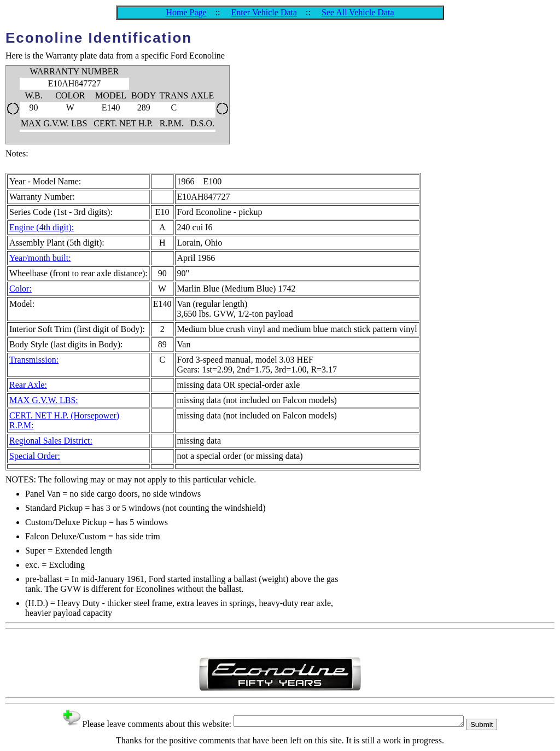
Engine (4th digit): (42, 227)
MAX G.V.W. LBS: (44, 400)
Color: (21, 289)
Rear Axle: (28, 385)
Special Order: (35, 456)
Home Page (186, 12)
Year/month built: (40, 258)
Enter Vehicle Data (264, 12)
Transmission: (34, 360)
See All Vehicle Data (358, 12)
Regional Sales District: (51, 441)
